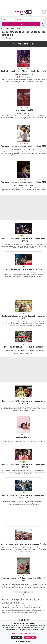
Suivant (29, 592)
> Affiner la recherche (23, 44)
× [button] (45, 622)
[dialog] (23, 632)
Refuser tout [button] (17, 637)
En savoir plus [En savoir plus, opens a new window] (26, 631)
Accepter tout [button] (30, 637)
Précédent (19, 592)
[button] (3, 12)
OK (21, 24)
